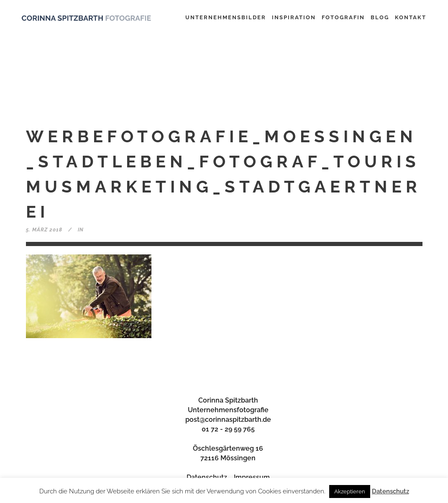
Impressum (252, 477)
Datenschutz (207, 477)
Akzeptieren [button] (350, 491)
